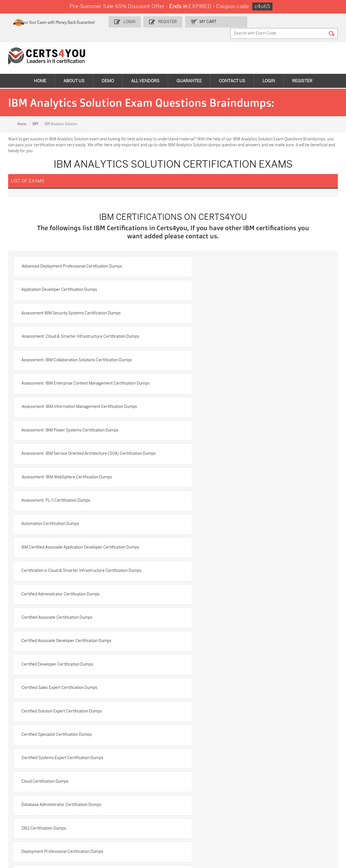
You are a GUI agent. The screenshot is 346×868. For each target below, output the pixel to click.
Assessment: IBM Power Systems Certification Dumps (231, 333)
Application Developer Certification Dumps (221, 260)
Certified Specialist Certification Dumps (218, 502)
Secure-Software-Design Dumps (254, 830)
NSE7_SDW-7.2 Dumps (306, 804)
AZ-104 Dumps (29, 804)
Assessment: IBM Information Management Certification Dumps (81, 333)
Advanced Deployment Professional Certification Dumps (74, 260)
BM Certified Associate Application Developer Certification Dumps (241, 405)
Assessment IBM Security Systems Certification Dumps (73, 284)
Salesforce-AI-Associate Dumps (253, 807)
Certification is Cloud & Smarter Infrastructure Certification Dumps (83, 429)
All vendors (145, 70)
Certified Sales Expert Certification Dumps (221, 477)
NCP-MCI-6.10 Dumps (143, 828)
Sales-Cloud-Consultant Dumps (91, 788)
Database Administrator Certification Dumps (63, 550)
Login (145, 21)
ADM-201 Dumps (31, 786)
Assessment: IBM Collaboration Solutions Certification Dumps (79, 308)
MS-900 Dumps (138, 795)
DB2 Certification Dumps (205, 550)
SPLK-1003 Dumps (248, 795)
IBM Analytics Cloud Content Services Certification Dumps (75, 628)
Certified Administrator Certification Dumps (222, 429)
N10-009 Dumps (138, 804)
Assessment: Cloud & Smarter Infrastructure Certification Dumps (241, 284)
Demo (108, 70)
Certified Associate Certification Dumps (59, 453)
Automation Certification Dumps (52, 405)
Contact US (21, 703)
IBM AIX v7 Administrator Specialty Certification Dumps (73, 604)
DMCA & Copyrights (29, 731)
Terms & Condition (28, 722)
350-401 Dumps (299, 795)
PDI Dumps (241, 786)
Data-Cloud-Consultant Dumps (306, 816)
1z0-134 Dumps (191, 786)
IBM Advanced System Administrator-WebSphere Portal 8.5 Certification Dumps (248, 577)
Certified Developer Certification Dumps (59, 477)
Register (182, 21)
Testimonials (23, 712)
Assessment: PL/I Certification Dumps (217, 381)
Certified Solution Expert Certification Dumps (64, 502)
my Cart (221, 21)
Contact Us (232, 70)
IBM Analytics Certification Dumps (213, 604)
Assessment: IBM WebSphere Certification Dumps (228, 357)
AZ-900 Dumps (299, 786)
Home (40, 70)
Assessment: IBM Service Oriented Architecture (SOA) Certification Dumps (84, 360)
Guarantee (189, 70)
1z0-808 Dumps (138, 786)
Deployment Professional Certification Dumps (64, 574)
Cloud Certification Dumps (206, 526)
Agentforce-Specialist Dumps (196, 830)
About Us (74, 70)
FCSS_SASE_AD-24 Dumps (87, 830)
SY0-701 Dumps (192, 804)
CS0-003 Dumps (84, 804)
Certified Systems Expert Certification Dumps (64, 526)
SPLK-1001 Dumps (194, 795)
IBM (35, 113)
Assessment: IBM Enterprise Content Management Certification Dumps (247, 308)
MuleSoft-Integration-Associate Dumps (35, 830)
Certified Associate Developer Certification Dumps (228, 453)
